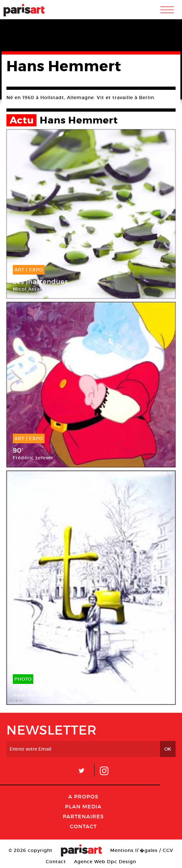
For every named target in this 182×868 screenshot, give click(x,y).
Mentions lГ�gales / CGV (142, 850)
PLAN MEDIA (83, 806)
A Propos (83, 796)
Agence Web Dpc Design (105, 862)
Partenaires (83, 816)
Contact (83, 826)
